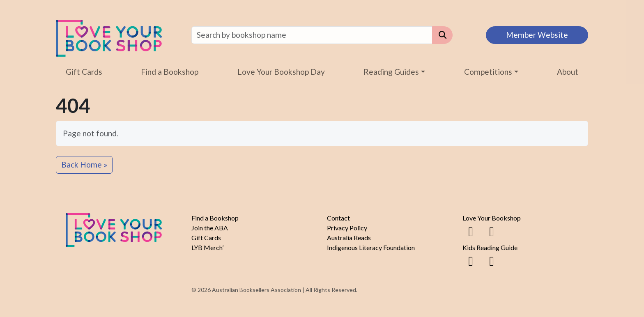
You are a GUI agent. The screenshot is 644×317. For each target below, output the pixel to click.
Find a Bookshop (170, 72)
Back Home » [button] (84, 164)
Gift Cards (84, 72)
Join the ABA (210, 228)
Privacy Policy (347, 228)
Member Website (537, 35)
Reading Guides (391, 72)
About (568, 72)
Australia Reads (349, 238)
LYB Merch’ (207, 247)
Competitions (488, 72)
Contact (338, 218)
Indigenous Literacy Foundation (371, 247)
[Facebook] (471, 231)
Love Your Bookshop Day (281, 72)
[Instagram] (492, 231)
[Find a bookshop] (312, 35)
